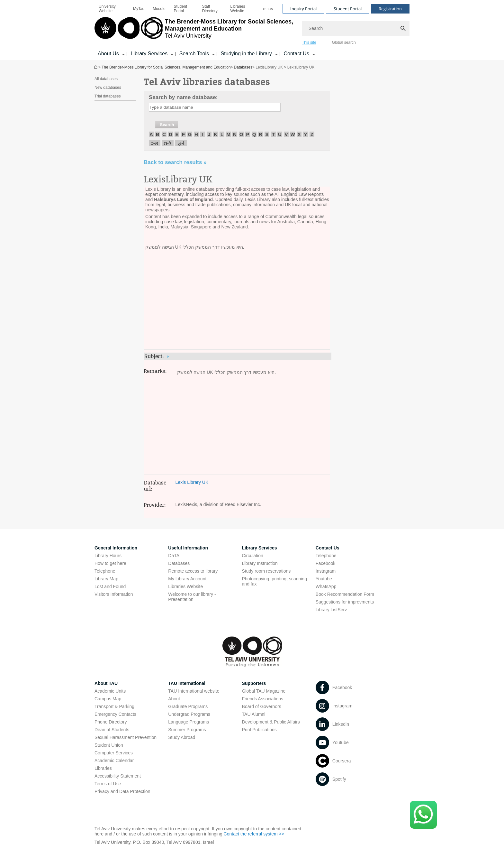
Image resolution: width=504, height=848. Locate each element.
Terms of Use (108, 784)
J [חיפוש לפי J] (209, 134)
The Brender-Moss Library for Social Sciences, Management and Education (166, 67)
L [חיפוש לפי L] (222, 134)
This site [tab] (309, 42)
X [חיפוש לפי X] (299, 134)
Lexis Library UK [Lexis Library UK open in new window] (192, 482)
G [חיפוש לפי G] (190, 134)
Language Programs (189, 722)
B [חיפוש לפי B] (158, 134)
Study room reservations (266, 571)
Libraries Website (238, 9)
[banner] (252, 30)
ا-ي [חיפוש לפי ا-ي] (181, 143)
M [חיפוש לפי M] (228, 134)
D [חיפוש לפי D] (171, 134)
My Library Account (187, 579)
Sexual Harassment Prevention (126, 737)
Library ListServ (331, 610)
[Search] (356, 28)
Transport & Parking (114, 706)
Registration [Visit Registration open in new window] (390, 9)
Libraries (103, 768)
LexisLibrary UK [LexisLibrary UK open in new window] (178, 179)
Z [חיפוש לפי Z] (312, 134)
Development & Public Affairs (271, 722)
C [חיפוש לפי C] (164, 134)
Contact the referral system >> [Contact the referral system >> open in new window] (254, 834)
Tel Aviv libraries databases (207, 81)
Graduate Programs (188, 706)
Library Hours (108, 556)
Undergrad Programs (189, 714)
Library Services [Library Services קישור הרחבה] (149, 54)
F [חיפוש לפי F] (183, 134)
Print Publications (259, 730)
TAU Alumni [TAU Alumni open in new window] (254, 714)
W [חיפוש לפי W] (292, 134)
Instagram (326, 571)
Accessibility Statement (118, 776)
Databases (243, 67)
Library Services (260, 548)
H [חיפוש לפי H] (196, 134)
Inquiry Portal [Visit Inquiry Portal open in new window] (303, 9)
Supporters (254, 683)
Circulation (253, 556)
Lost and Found (110, 586)
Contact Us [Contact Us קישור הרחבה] (296, 54)
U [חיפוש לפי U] (280, 134)
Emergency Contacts (115, 714)
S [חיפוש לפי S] (267, 134)
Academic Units (110, 691)
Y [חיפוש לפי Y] (305, 134)
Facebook (325, 563)
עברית (268, 9)
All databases (106, 79)
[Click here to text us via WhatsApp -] (423, 815)
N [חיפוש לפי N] (235, 134)
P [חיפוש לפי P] (248, 134)
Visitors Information (114, 594)
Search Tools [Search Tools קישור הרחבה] (194, 54)
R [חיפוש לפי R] (261, 134)
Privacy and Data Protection (122, 791)
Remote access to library (193, 571)
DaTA (174, 556)
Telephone (105, 571)
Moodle (159, 9)
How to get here (110, 563)
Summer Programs (187, 730)
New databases (108, 88)
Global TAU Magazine (264, 691)
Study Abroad (182, 737)
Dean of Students (112, 730)
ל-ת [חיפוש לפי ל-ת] (168, 143)
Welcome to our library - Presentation (192, 597)
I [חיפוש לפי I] (203, 134)
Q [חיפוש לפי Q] (254, 134)
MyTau (139, 9)
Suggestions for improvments (345, 602)
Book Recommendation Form (345, 594)
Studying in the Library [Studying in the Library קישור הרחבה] (246, 54)
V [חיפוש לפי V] (286, 134)
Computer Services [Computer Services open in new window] (114, 753)
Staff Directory (210, 9)
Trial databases (108, 96)
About (174, 699)
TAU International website (194, 691)
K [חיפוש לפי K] (216, 134)
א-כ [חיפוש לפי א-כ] (155, 143)
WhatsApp (326, 586)
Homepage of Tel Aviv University (96, 67)
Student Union (109, 745)
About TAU (106, 683)
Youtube (324, 579)
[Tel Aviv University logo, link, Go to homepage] (195, 31)
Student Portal (180, 9)
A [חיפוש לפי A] (151, 134)
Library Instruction (260, 563)
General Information (116, 548)
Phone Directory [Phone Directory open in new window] (111, 722)
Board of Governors (262, 706)
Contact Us (328, 548)
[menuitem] (112, 9)
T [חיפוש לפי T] (273, 134)
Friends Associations (263, 699)
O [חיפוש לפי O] (241, 134)
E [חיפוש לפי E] (177, 134)
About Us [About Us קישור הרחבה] (108, 54)
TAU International (187, 683)
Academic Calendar (114, 760)
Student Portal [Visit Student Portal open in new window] (348, 9)
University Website (107, 9)
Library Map (106, 579)
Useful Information (188, 548)
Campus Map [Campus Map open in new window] (108, 699)
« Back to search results (175, 162)
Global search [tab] (344, 42)
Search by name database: (183, 97)
